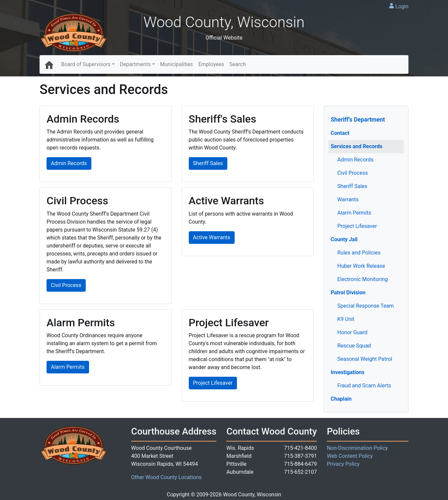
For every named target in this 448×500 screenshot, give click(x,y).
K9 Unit (346, 319)
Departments (135, 64)
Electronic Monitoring (363, 279)
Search (237, 64)
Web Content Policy (350, 456)
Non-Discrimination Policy (357, 448)
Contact (340, 133)
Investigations (348, 372)
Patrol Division (348, 293)
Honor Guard (352, 332)
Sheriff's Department (358, 120)
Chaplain (341, 399)
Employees (211, 64)
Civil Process (353, 173)
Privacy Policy (343, 464)
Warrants (348, 200)
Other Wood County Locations (167, 477)
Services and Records (357, 146)
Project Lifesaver (357, 226)
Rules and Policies (359, 253)
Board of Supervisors (86, 64)
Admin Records (355, 160)
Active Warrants (212, 237)
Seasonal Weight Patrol (365, 359)
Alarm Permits (354, 213)
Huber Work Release (361, 266)
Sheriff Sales (352, 186)
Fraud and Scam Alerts (364, 386)
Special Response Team (366, 306)
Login (402, 6)
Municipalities (177, 64)
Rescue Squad (354, 346)
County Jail (344, 239)
